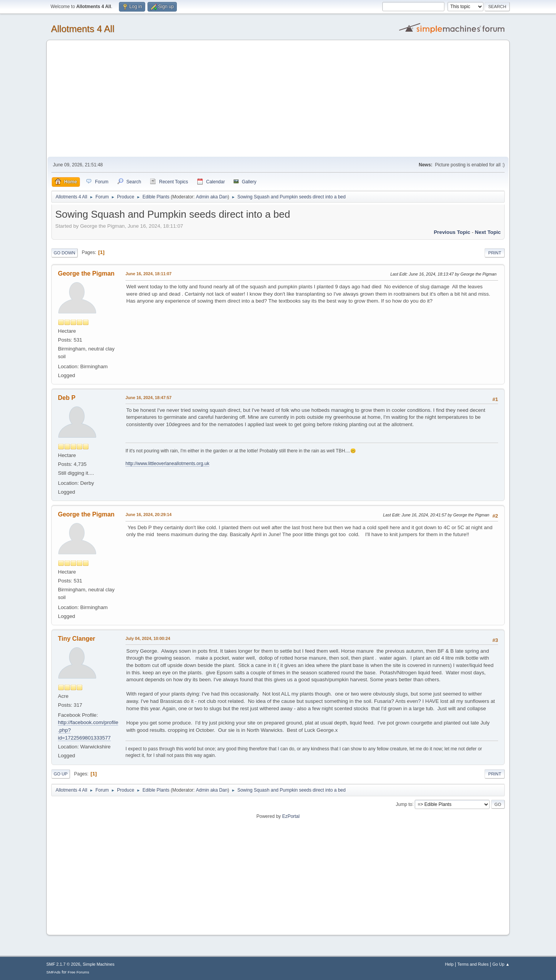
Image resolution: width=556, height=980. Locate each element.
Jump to (404, 804)
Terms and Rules (473, 964)
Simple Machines (98, 964)
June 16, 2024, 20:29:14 (148, 515)
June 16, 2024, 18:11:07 (148, 274)
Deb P (67, 398)
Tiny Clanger (77, 639)
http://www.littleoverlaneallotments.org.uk (167, 464)
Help (449, 964)
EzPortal (291, 816)
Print (495, 253)
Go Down (64, 253)
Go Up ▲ (501, 964)
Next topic (488, 232)
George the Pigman (86, 273)
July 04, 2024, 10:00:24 (148, 638)
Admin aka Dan (212, 197)
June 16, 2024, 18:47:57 (148, 398)
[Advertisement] (278, 99)
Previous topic (452, 232)
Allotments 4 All (83, 29)
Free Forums (78, 972)
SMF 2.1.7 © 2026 (63, 964)
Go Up (61, 774)
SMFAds (53, 972)
